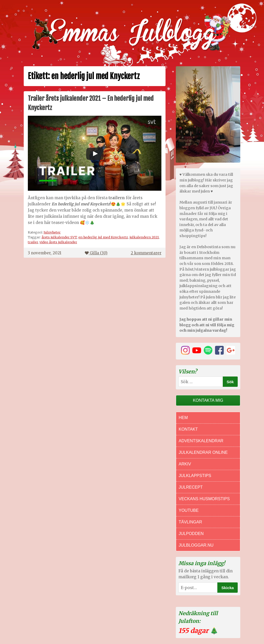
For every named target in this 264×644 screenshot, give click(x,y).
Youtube (189, 510)
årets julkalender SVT (59, 237)
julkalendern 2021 (144, 237)
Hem (183, 418)
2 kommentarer (146, 253)
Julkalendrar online (203, 452)
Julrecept (191, 487)
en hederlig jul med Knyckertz (103, 237)
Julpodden (191, 534)
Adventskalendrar (201, 441)
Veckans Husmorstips (204, 499)
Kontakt (188, 429)
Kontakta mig (208, 400)
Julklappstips (195, 476)
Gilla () (96, 253)
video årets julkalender (58, 242)
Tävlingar (190, 522)
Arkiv (185, 464)
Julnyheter (52, 232)
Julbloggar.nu (196, 545)
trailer (33, 242)
